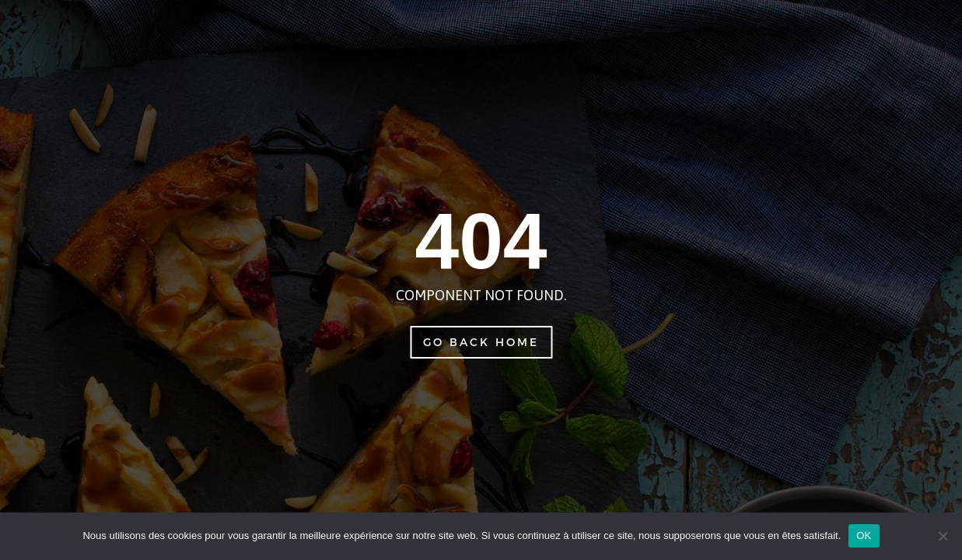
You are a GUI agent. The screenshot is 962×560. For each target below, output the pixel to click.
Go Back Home (481, 342)
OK (864, 535)
